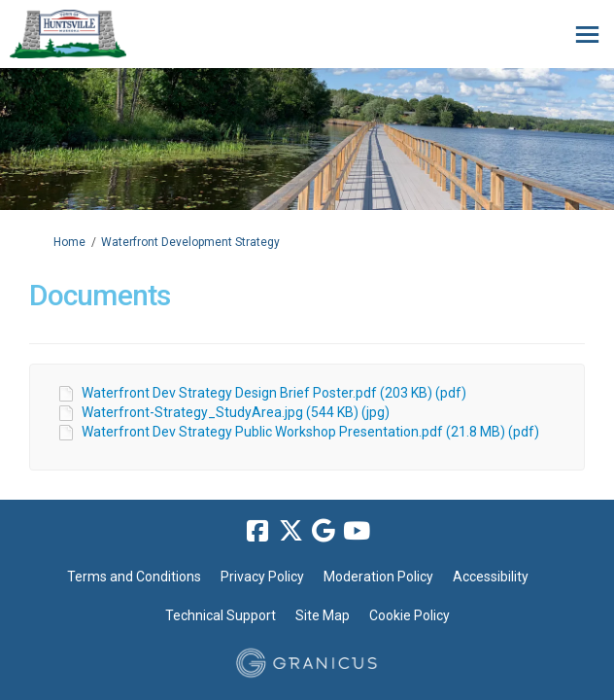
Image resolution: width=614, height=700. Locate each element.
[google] (324, 532)
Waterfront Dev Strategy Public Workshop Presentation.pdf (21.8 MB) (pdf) (310, 432)
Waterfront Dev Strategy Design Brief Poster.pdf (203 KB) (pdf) (274, 393)
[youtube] (357, 532)
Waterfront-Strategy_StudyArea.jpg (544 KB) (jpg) (236, 412)
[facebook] (257, 532)
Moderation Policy (378, 577)
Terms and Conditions (134, 577)
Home (69, 242)
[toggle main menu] (587, 35)
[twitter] (290, 532)
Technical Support (221, 615)
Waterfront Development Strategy (190, 242)
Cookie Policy (409, 615)
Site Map (323, 615)
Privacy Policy (262, 577)
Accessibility (491, 577)
